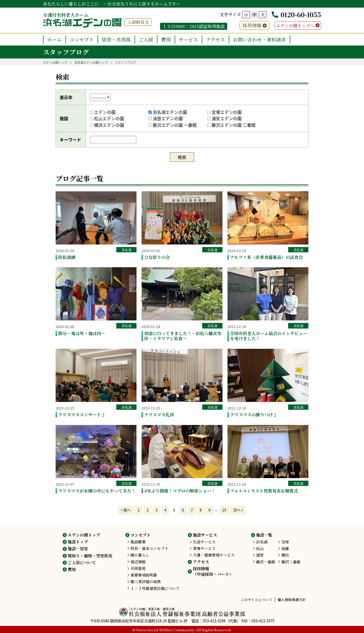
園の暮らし (140, 555)
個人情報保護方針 (292, 600)
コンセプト (82, 39)
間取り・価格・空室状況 (90, 556)
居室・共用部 (116, 39)
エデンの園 (103, 112)
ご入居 (146, 39)
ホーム (54, 39)
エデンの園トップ (55, 63)
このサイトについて (256, 600)
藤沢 (266, 562)
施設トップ (78, 542)
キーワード (70, 140)
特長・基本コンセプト (149, 548)
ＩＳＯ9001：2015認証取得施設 (194, 26)
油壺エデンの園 (166, 118)
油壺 (285, 548)
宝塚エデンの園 (224, 112)
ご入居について (82, 563)
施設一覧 (264, 535)
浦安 (260, 555)
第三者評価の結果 (146, 581)
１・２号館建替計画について (155, 588)
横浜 (285, 555)
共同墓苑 (138, 568)
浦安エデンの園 (224, 118)
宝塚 (285, 542)
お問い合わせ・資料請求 (259, 39)
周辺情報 (138, 562)
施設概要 (138, 542)
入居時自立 (138, 22)
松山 (260, 548)
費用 (166, 39)
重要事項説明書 (144, 575)
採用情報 (252, 25)
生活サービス (204, 542)
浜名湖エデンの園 (168, 112)
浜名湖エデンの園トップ (91, 63)
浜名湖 (127, 250)
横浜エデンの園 (107, 125)
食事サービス (204, 548)
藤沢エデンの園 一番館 (173, 125)
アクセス (215, 39)
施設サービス (205, 535)
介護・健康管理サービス (214, 555)
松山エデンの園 (107, 118)
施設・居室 (78, 549)
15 (224, 510)
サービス (188, 39)
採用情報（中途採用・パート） (213, 571)
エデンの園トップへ (295, 25)
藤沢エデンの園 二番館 (231, 125)
